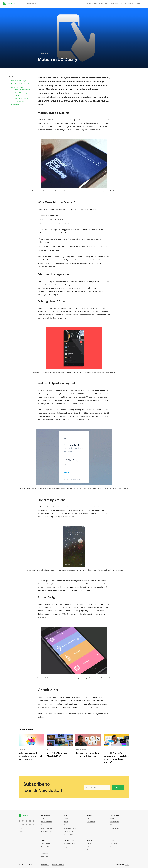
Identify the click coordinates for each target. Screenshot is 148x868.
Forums (21, 828)
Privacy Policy (45, 865)
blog (96, 714)
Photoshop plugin (69, 831)
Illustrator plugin (69, 835)
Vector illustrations (46, 822)
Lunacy (66, 818)
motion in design (66, 89)
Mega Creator (45, 856)
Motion (138, 4)
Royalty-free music (46, 828)
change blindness (77, 394)
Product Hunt (23, 831)
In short (112, 818)
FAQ (88, 847)
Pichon (66, 822)
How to (131, 4)
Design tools (104, 4)
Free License (114, 844)
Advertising (113, 825)
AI (121, 4)
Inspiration (114, 4)
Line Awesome (68, 850)
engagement (50, 513)
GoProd (66, 825)
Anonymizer (44, 850)
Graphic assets (91, 4)
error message (71, 587)
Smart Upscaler (45, 844)
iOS (72, 517)
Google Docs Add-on (70, 828)
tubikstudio (107, 678)
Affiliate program (115, 828)
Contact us (90, 850)
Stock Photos (45, 825)
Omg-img (67, 847)
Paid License (114, 847)
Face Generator (45, 853)
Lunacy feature (91, 822)
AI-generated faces (46, 831)
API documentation (69, 844)
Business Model (114, 822)
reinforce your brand (67, 707)
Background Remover (47, 847)
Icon (88, 818)
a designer (102, 604)
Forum (89, 844)
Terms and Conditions (58, 865)
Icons (42, 818)
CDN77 (127, 865)
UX (125, 4)
